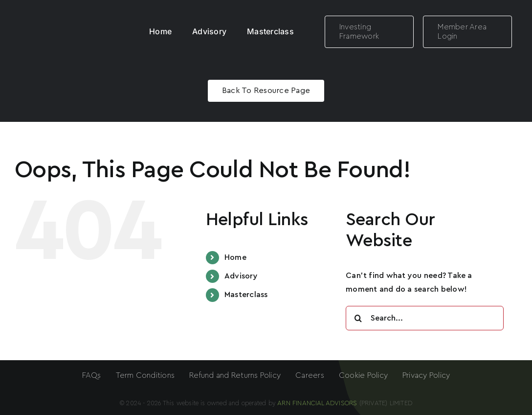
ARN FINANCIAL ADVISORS (318, 403)
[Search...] (425, 318)
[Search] (358, 318)
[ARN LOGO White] (62, 16)
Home (235, 257)
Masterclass (246, 295)
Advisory (241, 276)
